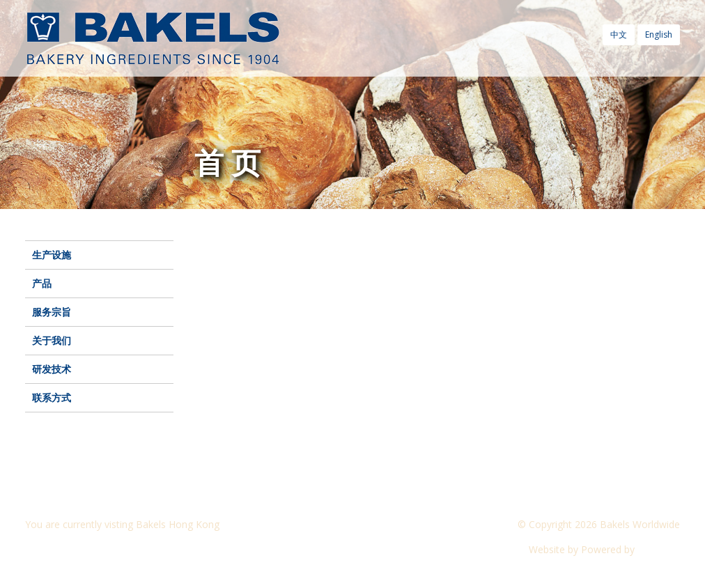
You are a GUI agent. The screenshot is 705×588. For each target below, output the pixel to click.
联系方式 (52, 397)
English (659, 34)
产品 (42, 283)
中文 (619, 34)
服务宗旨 (52, 312)
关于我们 (52, 340)
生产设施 (52, 255)
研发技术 (52, 369)
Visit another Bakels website (98, 549)
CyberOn (659, 549)
